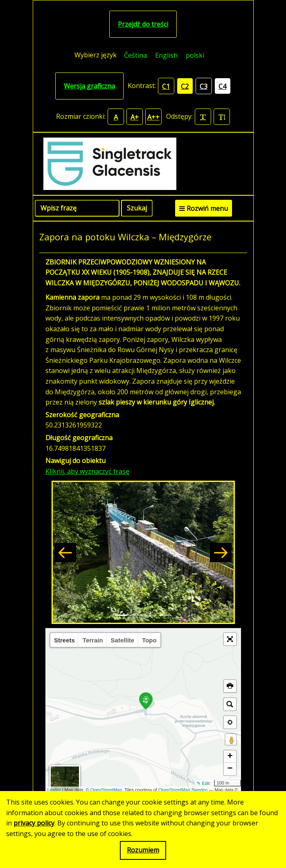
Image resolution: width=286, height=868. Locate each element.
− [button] (230, 769)
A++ (153, 117)
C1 (166, 86)
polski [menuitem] (195, 55)
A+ (135, 117)
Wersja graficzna (89, 86)
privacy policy (34, 823)
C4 (222, 86)
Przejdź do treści (143, 24)
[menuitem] (135, 55)
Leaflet (54, 790)
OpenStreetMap (106, 790)
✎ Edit (203, 783)
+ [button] (230, 757)
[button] (65, 552)
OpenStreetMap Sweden (183, 790)
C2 (185, 86)
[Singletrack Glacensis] (143, 164)
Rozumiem (143, 850)
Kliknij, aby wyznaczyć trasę (87, 471)
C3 (204, 86)
